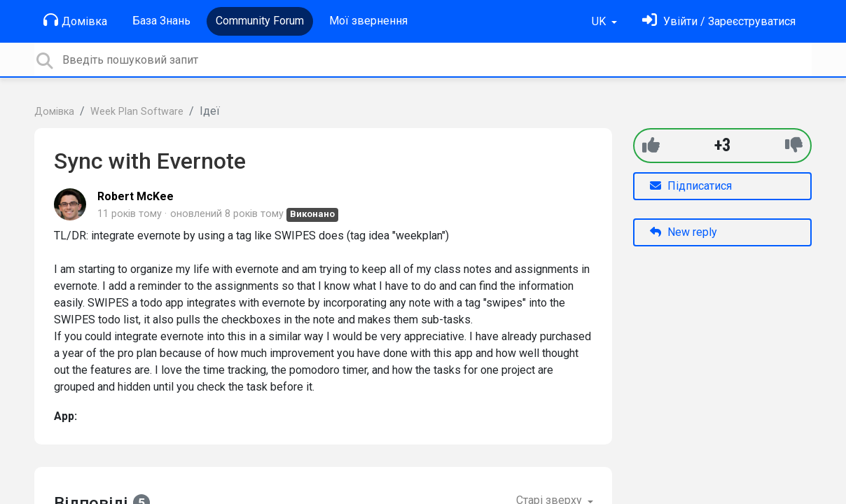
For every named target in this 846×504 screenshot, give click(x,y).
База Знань (161, 21)
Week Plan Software (137, 112)
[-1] (794, 145)
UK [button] (600, 21)
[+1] (651, 145)
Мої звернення (368, 21)
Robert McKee (136, 196)
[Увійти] (719, 21)
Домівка (75, 20)
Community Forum (260, 21)
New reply (684, 232)
